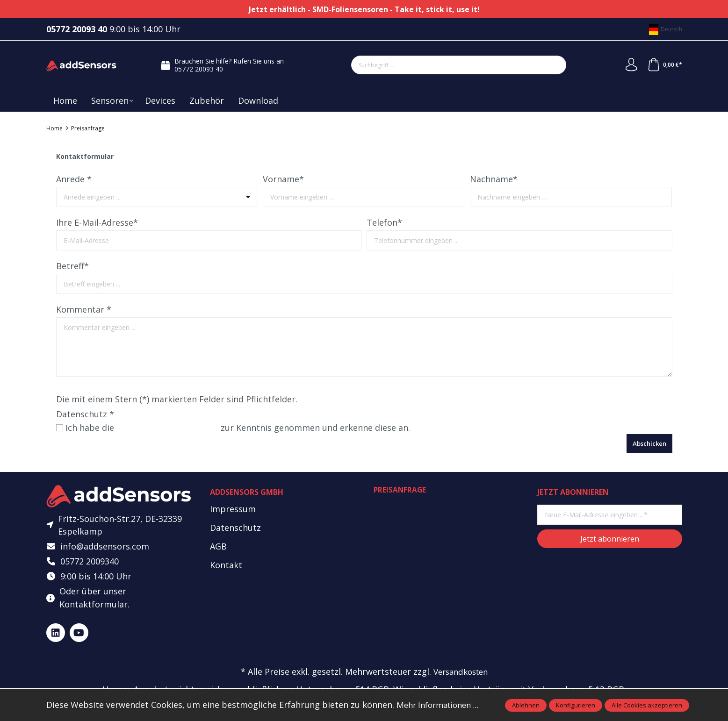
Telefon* (384, 222)
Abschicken (649, 443)
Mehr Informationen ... (441, 705)
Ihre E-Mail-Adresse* (97, 222)
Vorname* (283, 179)
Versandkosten (460, 674)
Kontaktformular (94, 606)
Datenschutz (235, 528)
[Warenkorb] (664, 65)
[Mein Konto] (630, 65)
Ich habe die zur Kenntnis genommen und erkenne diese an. (243, 428)
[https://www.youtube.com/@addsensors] (79, 635)
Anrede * (74, 179)
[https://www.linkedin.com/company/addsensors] (56, 635)
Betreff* (72, 266)
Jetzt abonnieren (610, 539)
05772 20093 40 (198, 69)
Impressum (233, 509)
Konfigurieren (576, 705)
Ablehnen (526, 705)
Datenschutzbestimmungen (173, 428)
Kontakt (226, 565)
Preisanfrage (400, 490)
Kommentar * (84, 309)
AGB (218, 546)
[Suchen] (555, 65)
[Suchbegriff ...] (447, 65)
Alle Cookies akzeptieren (647, 705)
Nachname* (494, 179)
